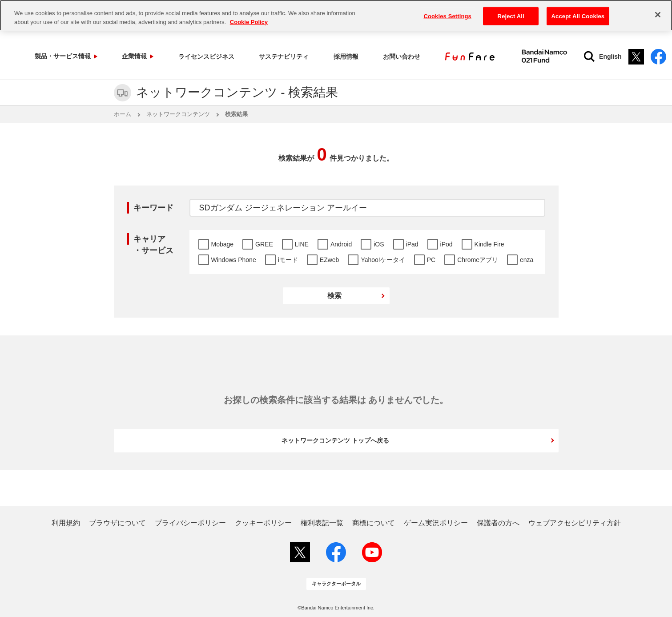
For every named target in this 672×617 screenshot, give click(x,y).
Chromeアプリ (478, 260)
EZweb (330, 260)
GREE (264, 244)
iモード (288, 260)
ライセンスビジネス (183, 56)
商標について (374, 523)
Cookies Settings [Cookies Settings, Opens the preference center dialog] (447, 16)
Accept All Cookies (578, 16)
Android (341, 244)
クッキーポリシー (263, 523)
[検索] (568, 56)
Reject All (511, 16)
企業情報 (121, 56)
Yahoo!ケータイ (383, 260)
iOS (379, 244)
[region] (336, 15)
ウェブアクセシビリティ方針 (575, 523)
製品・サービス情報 (59, 56)
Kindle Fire (489, 244)
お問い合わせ (349, 56)
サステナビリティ (253, 56)
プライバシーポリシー (190, 523)
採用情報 (304, 56)
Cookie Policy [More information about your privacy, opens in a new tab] (249, 22)
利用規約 (66, 523)
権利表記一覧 (322, 523)
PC (431, 260)
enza (527, 260)
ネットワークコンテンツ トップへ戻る (335, 440)
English (590, 56)
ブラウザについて (117, 523)
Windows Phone (234, 260)
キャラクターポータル (336, 584)
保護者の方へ (498, 523)
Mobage (223, 244)
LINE (302, 244)
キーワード (153, 208)
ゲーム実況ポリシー (436, 523)
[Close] (658, 15)
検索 (334, 296)
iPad (412, 244)
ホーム (123, 114)
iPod (447, 244)
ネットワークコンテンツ (178, 114)
